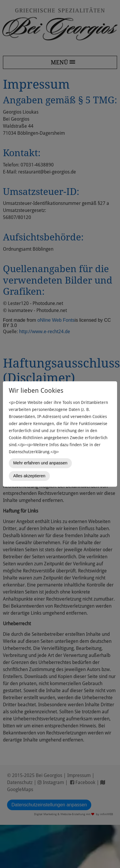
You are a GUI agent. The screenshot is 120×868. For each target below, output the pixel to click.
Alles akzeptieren (29, 476)
